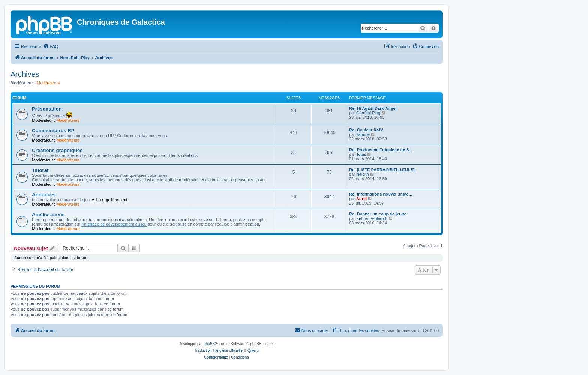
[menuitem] (51, 46)
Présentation (47, 109)
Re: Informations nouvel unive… (381, 194)
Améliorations (48, 214)
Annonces (44, 195)
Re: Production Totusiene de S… (381, 150)
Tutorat (40, 170)
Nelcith (363, 174)
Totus (361, 154)
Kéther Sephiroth (372, 218)
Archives (25, 74)
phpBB (209, 344)
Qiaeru (253, 350)
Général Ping (368, 113)
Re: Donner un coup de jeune (378, 214)
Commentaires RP (53, 131)
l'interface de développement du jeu (114, 224)
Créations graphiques (57, 150)
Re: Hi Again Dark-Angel (373, 108)
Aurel (361, 199)
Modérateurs (48, 83)
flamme (363, 134)
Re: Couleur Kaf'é (366, 130)
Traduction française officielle (218, 350)
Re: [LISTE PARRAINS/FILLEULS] (382, 170)
